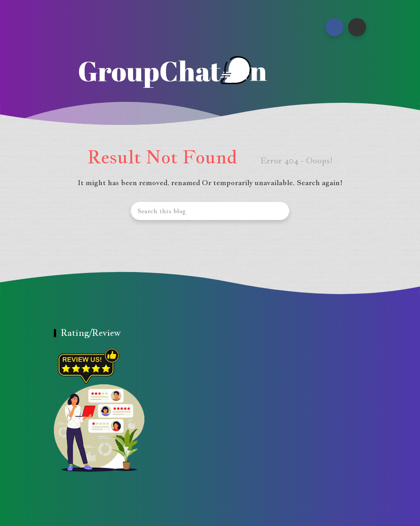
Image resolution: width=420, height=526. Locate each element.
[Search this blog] (210, 211)
